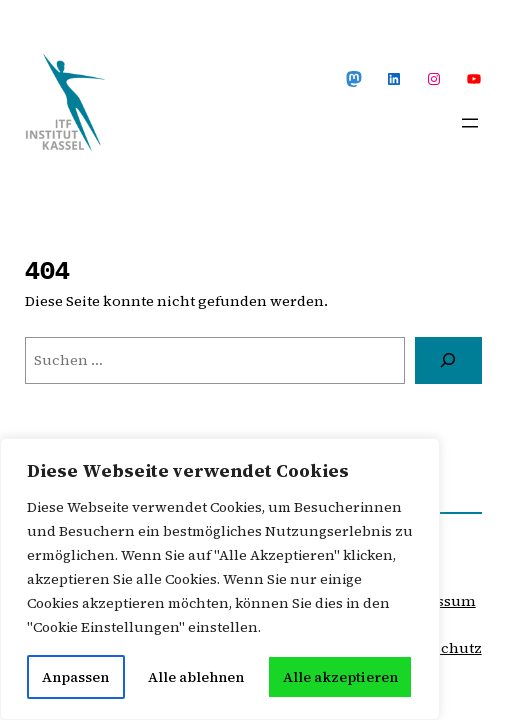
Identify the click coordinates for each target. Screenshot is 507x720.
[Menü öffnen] (470, 123)
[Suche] (448, 360)
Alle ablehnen (196, 677)
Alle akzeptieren (340, 677)
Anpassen (75, 677)
